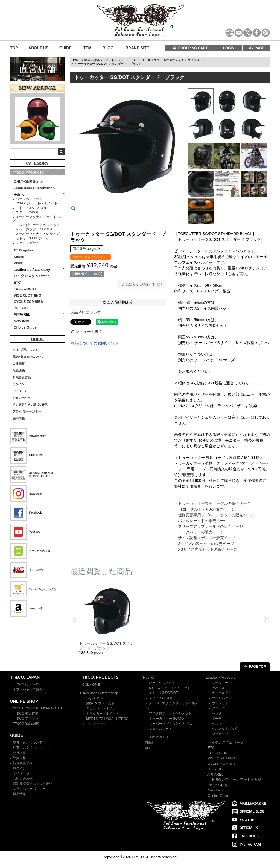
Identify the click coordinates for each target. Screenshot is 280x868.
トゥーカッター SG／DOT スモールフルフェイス (151, 60)
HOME (76, 60)
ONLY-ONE (91, 684)
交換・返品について (28, 743)
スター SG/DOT (27, 212)
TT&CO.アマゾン (26, 719)
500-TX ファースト (100, 703)
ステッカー (220, 683)
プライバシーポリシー (29, 789)
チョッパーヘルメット (103, 708)
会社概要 (19, 753)
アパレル (218, 688)
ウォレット (220, 703)
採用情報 (19, 794)
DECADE (21, 308)
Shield (20, 257)
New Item (21, 321)
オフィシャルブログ (28, 690)
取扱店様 (19, 758)
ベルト (217, 724)
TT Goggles (24, 250)
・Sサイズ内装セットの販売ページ (204, 544)
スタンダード (197, 60)
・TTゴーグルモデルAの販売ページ (205, 509)
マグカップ (220, 734)
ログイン (19, 768)
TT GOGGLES (156, 737)
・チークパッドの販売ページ (199, 532)
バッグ (217, 713)
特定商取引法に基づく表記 (33, 784)
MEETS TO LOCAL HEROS (107, 719)
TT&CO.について (26, 684)
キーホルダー (222, 693)
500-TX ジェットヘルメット (36, 203)
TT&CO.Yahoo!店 (26, 724)
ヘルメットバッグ (225, 729)
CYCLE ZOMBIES (28, 302)
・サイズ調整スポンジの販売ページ (205, 538)
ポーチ (217, 719)
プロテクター (96, 724)
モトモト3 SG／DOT (31, 208)
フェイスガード (27, 243)
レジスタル (94, 698)
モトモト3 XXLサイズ (32, 238)
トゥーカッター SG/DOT (34, 229)
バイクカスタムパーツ (31, 276)
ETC (17, 282)
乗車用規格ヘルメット (99, 60)
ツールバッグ (222, 698)
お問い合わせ (23, 779)
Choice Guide (25, 327)
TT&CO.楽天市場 (26, 714)
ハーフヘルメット (29, 199)
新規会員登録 (23, 763)
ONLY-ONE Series (29, 182)
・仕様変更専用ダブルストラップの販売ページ (214, 515)
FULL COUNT (25, 289)
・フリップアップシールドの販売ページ (209, 526)
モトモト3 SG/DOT (164, 693)
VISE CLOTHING (27, 295)
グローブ (218, 708)
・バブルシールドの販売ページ (201, 521)
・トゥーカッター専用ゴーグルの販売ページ (212, 503)
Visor (19, 263)
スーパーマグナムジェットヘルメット (38, 219)
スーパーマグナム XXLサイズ (38, 234)
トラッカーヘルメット (103, 714)
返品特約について (86, 312)
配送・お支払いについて (31, 748)
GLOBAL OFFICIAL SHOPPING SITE (38, 708)
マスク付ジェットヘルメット (38, 225)
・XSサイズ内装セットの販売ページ (205, 549)
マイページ (21, 773)
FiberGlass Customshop (34, 188)
